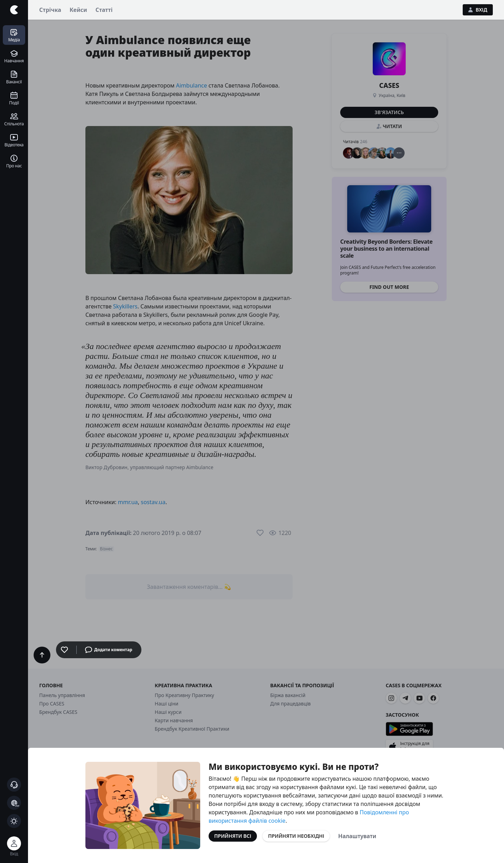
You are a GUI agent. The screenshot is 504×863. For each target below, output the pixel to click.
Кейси (78, 10)
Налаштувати (357, 836)
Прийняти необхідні (296, 836)
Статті (104, 10)
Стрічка (50, 10)
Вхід (478, 10)
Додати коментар (109, 650)
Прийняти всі (233, 836)
